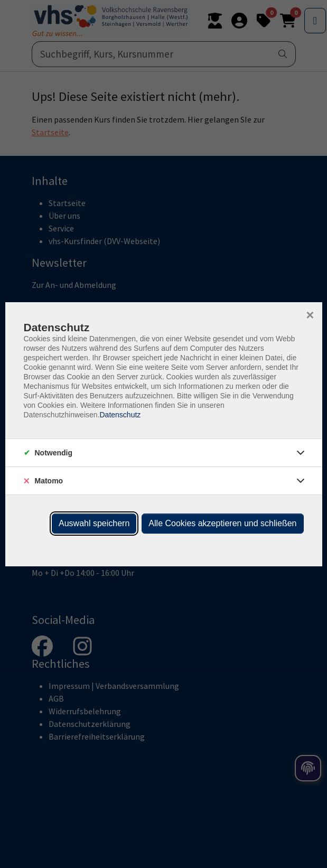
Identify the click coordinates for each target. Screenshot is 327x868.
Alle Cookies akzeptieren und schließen (222, 523)
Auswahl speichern (94, 523)
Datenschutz (120, 415)
